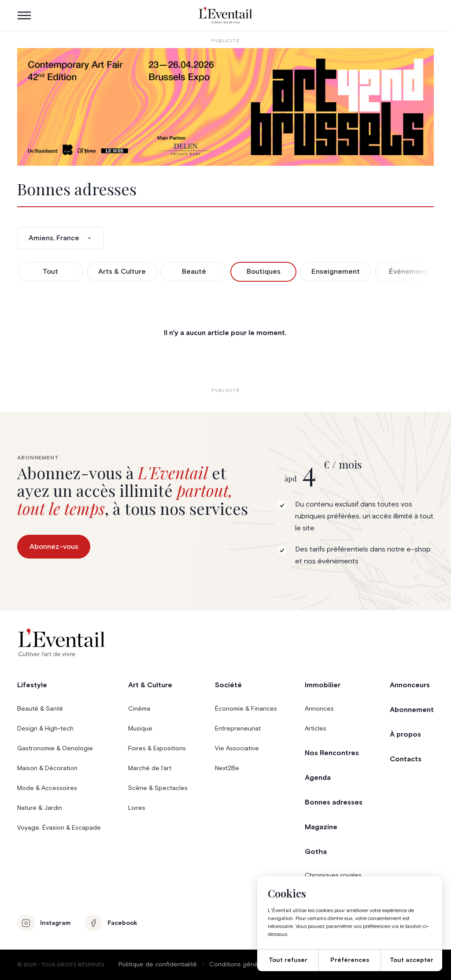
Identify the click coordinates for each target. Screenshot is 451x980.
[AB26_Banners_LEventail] (225, 107)
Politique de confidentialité (158, 965)
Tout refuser (288, 960)
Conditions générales (241, 965)
